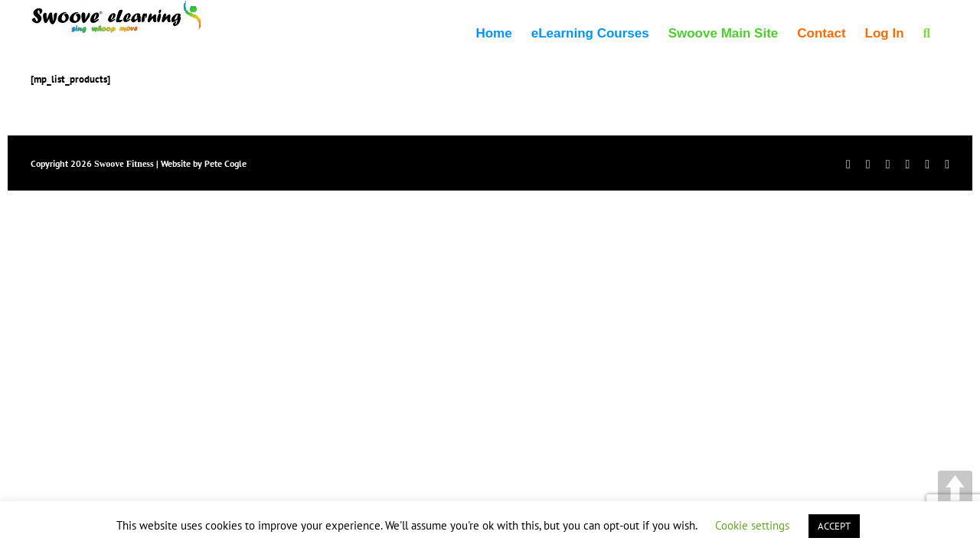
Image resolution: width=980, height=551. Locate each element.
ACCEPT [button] (834, 526)
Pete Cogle (225, 163)
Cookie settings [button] (752, 525)
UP (955, 488)
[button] (946, 32)
